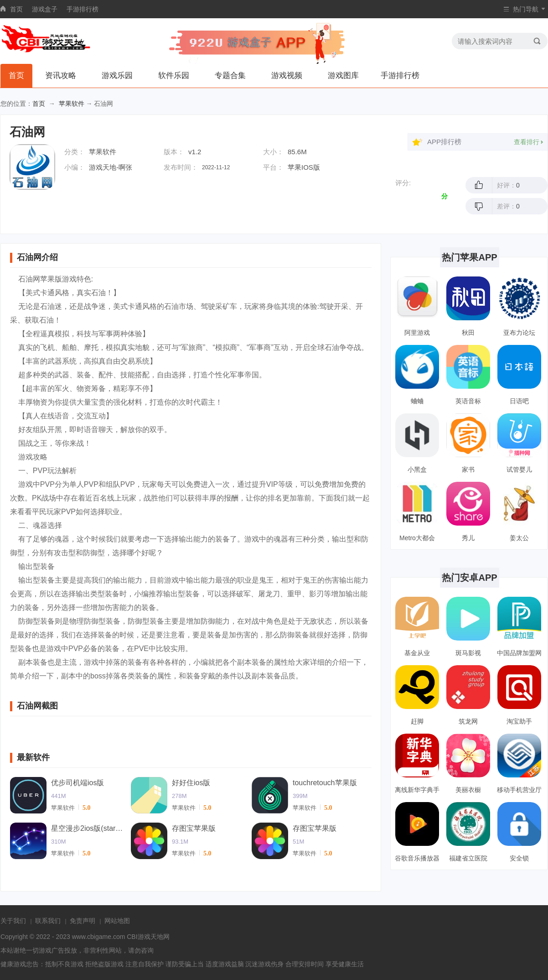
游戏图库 (343, 76)
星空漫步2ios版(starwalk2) (88, 828)
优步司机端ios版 (78, 783)
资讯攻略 (61, 76)
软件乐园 (174, 76)
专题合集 (230, 76)
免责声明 (83, 921)
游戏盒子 (45, 9)
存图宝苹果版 (194, 828)
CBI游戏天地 (145, 937)
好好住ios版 (191, 783)
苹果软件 (72, 104)
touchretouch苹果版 (325, 783)
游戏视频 (287, 76)
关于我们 (13, 921)
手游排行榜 (83, 9)
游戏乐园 (117, 76)
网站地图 (117, 921)
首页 (16, 9)
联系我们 (48, 921)
